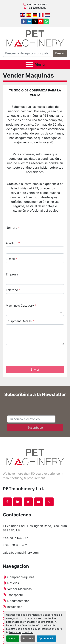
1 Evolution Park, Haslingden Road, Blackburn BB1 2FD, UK (35, 528)
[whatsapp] (46, 21)
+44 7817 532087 (37, 5)
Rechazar (28, 639)
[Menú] (29, 64)
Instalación (15, 607)
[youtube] (41, 21)
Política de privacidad (21, 632)
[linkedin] (29, 21)
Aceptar (13, 639)
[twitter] (35, 21)
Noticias (13, 583)
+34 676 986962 (37, 8)
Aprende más (46, 639)
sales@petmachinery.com (21, 553)
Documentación (18, 601)
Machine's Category (21, 305)
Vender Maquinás (19, 589)
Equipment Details (20, 321)
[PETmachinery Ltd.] (35, 457)
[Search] (28, 53)
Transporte (15, 595)
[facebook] (24, 21)
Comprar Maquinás (21, 577)
